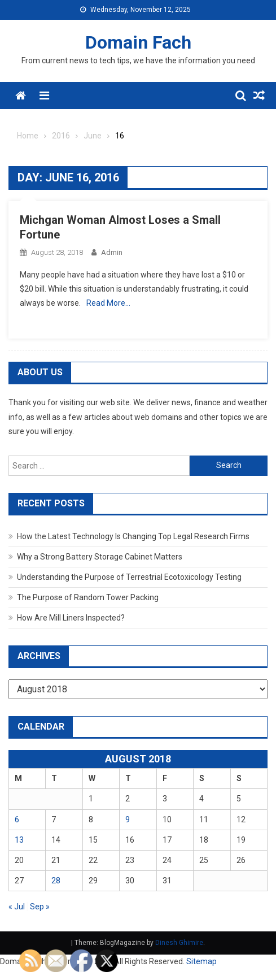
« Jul (17, 907)
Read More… (108, 303)
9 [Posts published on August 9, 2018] (128, 819)
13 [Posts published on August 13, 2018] (19, 840)
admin (112, 252)
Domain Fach (138, 42)
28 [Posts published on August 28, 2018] (56, 881)
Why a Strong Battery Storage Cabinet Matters (100, 557)
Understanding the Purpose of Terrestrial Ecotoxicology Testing (129, 577)
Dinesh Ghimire (179, 943)
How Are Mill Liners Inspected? (71, 618)
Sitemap (201, 961)
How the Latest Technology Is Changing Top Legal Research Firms (133, 536)
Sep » (40, 907)
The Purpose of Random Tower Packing (88, 597)
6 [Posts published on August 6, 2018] (17, 819)
